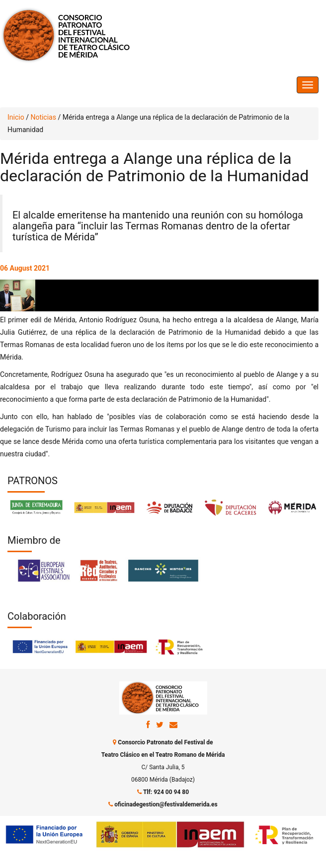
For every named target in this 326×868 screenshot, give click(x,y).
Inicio (16, 117)
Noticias (43, 117)
